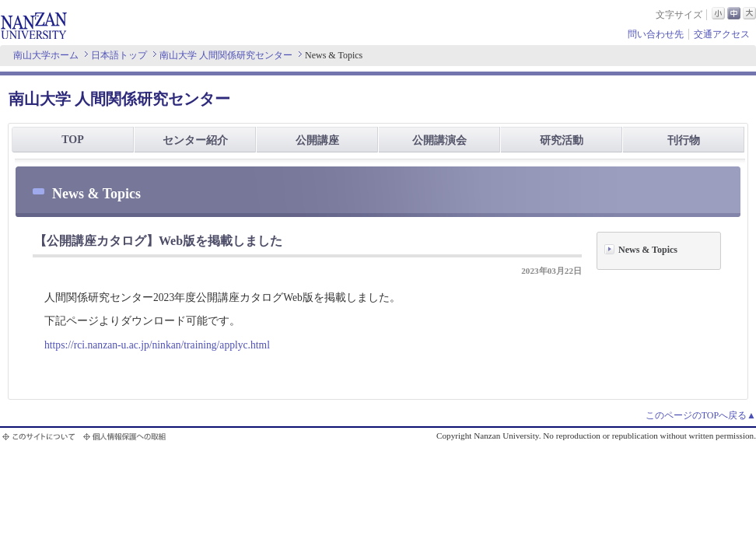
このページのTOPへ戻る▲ (701, 415)
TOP (73, 140)
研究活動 (562, 140)
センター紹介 (195, 140)
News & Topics (648, 250)
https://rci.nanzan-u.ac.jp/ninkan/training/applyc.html (157, 345)
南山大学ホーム (46, 55)
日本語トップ (119, 55)
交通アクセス (722, 34)
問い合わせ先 (656, 34)
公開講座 (317, 140)
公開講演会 (439, 140)
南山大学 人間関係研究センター (226, 55)
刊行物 (684, 140)
